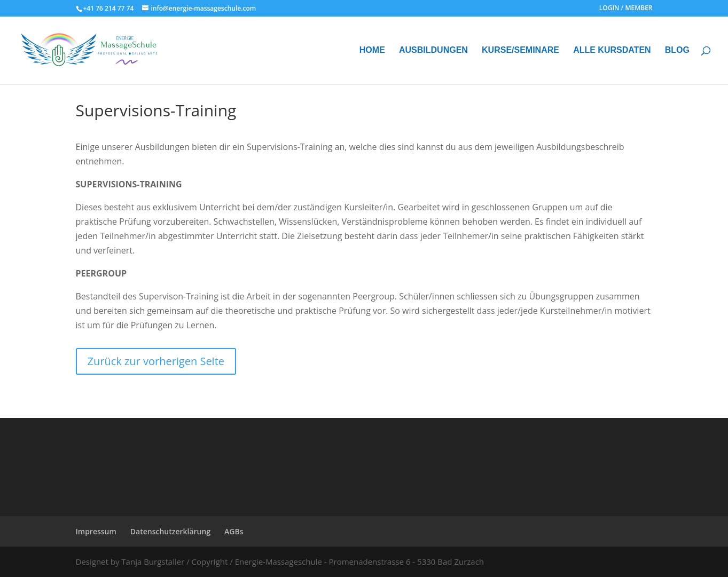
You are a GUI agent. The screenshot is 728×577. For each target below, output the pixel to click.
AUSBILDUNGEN (433, 50)
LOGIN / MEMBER (626, 9)
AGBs (234, 531)
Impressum (96, 531)
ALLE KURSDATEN (612, 50)
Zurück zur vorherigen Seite (156, 361)
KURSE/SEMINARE (520, 50)
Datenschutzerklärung (170, 531)
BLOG (677, 50)
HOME (372, 50)
